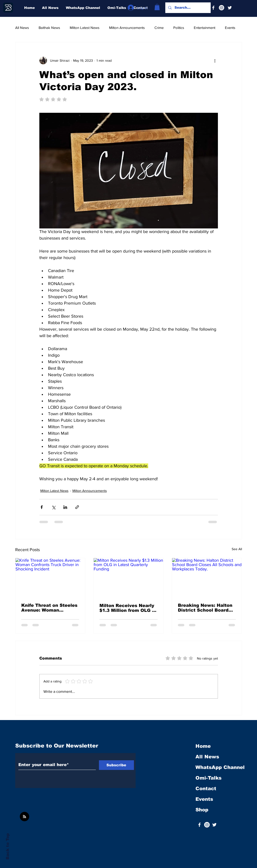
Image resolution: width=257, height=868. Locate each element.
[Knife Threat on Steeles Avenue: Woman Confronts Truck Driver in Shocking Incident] (50, 578)
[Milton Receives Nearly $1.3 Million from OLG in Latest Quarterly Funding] (128, 578)
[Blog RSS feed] (24, 817)
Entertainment (205, 28)
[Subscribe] (116, 765)
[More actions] (215, 60)
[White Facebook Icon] (199, 825)
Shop (202, 810)
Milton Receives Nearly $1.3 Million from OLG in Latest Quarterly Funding (128, 608)
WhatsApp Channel (220, 767)
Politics (179, 28)
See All (237, 549)
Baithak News (49, 28)
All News (22, 28)
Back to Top (8, 846)
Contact (206, 788)
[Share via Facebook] (42, 507)
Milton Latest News (85, 28)
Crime (159, 28)
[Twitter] (230, 8)
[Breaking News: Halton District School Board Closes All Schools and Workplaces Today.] (207, 578)
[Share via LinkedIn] (65, 507)
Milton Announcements (127, 28)
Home (203, 746)
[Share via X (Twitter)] (53, 507)
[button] (157, 7)
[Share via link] (77, 507)
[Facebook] (213, 8)
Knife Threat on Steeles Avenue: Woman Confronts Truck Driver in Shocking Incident (49, 608)
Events (230, 28)
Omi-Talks (208, 778)
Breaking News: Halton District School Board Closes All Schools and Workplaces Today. (205, 608)
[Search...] (188, 8)
